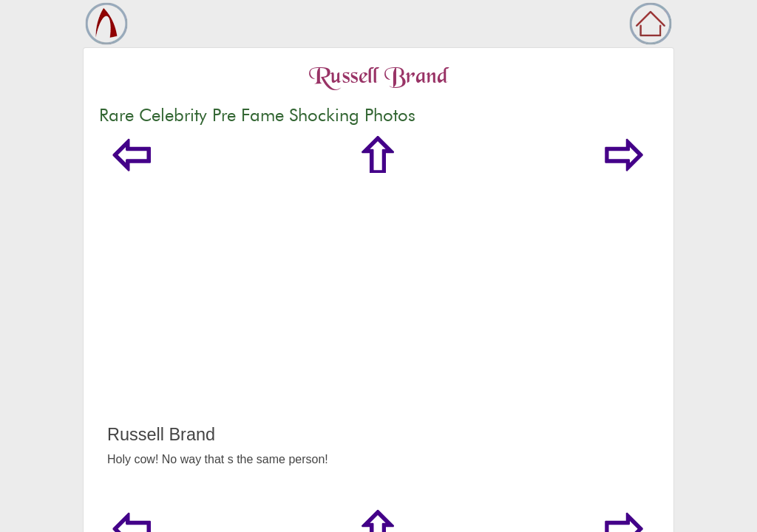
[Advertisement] (378, 313)
